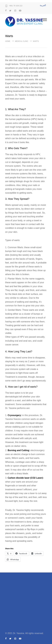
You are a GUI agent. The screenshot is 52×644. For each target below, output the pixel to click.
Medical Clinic (22, 41)
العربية (43, 5)
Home (8, 41)
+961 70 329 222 (16, 6)
